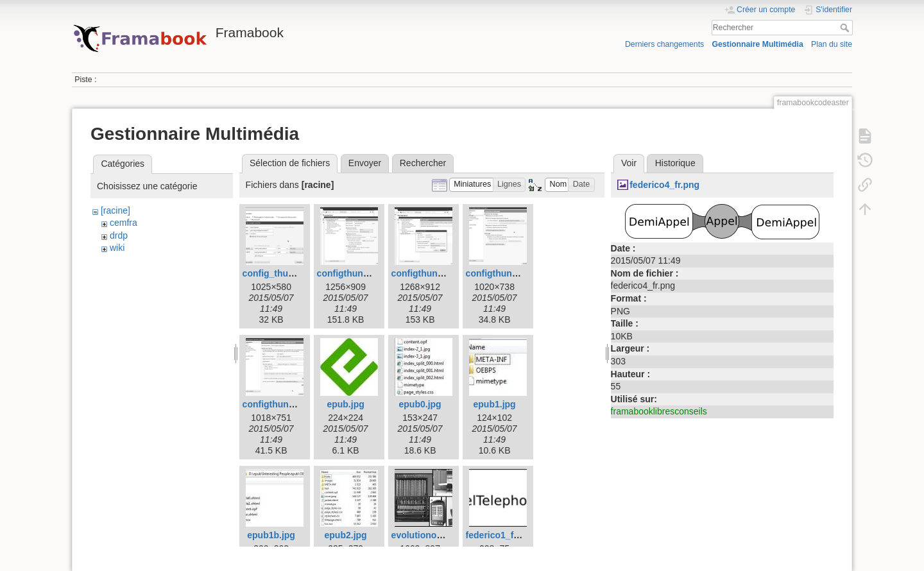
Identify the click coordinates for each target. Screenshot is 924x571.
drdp (119, 235)
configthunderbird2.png (368, 273)
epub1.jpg (495, 404)
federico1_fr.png (501, 535)
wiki (117, 248)
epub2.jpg (346, 535)
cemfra (124, 223)
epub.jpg (345, 404)
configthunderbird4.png (517, 273)
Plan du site (832, 44)
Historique (675, 163)
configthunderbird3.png (442, 273)
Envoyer (365, 163)
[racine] (116, 210)
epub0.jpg (420, 404)
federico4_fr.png (664, 185)
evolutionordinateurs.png (446, 535)
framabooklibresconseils (659, 411)
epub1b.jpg (271, 535)
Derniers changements (664, 44)
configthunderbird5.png (293, 404)
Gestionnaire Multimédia (757, 44)
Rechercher (846, 28)
